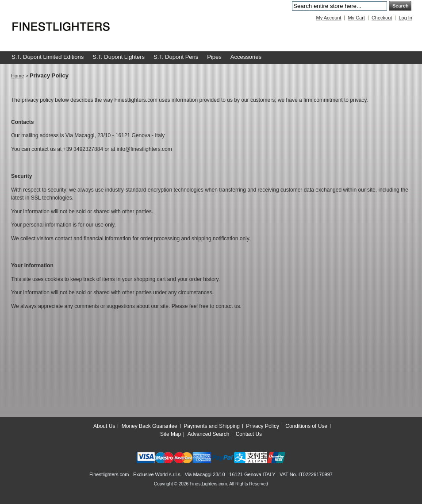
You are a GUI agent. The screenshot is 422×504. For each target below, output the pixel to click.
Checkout (382, 18)
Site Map (171, 434)
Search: (287, 6)
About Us (104, 426)
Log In (405, 18)
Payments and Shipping (212, 426)
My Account (329, 18)
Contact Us (249, 434)
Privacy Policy (263, 426)
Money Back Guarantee (150, 426)
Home (17, 76)
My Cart (356, 18)
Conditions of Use (306, 426)
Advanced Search (209, 434)
